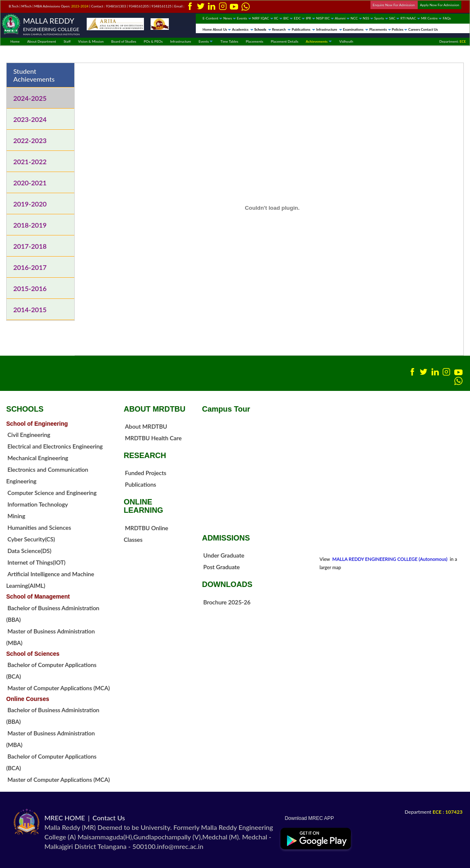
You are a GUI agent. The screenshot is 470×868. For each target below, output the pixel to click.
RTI (403, 18)
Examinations (356, 29)
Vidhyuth (346, 41)
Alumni (342, 18)
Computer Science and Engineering (52, 493)
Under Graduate (224, 555)
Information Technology (38, 504)
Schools (263, 29)
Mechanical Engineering (38, 458)
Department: (453, 41)
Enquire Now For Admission (394, 5)
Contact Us (430, 29)
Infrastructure (329, 29)
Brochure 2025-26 (227, 602)
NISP (320, 18)
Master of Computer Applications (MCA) (59, 688)
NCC (356, 18)
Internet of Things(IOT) (37, 562)
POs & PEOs (153, 41)
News (230, 18)
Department (434, 812)
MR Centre (431, 18)
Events (244, 18)
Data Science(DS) (29, 551)
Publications (303, 29)
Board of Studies (124, 41)
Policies (400, 29)
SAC (395, 18)
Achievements (319, 41)
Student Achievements (34, 75)
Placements (380, 29)
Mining (16, 516)
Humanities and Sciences (39, 527)
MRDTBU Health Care (153, 438)
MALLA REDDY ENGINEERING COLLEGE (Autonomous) (390, 559)
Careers (414, 29)
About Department (41, 41)
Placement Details (285, 41)
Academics (243, 29)
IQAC (267, 18)
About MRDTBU (146, 426)
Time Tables (229, 41)
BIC (288, 18)
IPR (310, 18)
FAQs (447, 18)
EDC (299, 18)
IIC (278, 18)
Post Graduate (222, 567)
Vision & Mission (91, 41)
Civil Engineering (29, 435)
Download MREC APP (307, 818)
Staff (67, 41)
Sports (381, 18)
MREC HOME (65, 818)
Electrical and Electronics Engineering (55, 446)
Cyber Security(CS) (31, 539)
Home (207, 29)
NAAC (413, 18)
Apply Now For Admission (440, 5)
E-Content (212, 18)
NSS (368, 18)
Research (281, 29)
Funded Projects (146, 473)
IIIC (329, 18)
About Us (222, 29)
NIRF (256, 18)
